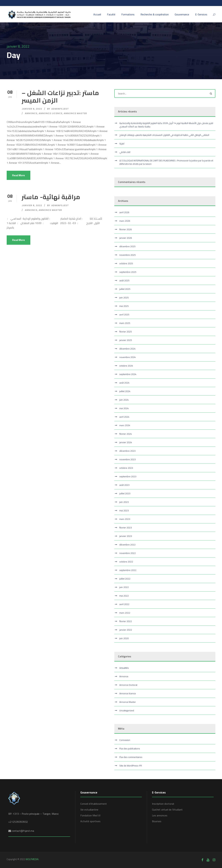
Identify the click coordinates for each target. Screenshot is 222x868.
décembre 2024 (127, 349)
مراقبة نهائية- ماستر (51, 197)
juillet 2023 (125, 493)
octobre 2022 (126, 562)
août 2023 (124, 485)
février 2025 (126, 332)
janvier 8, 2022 (32, 109)
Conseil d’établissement (94, 804)
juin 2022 (124, 587)
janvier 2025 (126, 340)
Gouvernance (182, 15)
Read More (18, 175)
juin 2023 (124, 502)
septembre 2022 (128, 570)
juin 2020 (124, 638)
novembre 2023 (127, 459)
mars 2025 (125, 323)
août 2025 (124, 280)
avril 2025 (124, 315)
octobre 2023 (126, 468)
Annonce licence (50, 113)
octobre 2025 (126, 263)
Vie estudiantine (89, 810)
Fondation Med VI (90, 815)
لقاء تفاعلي (125, 152)
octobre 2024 (126, 366)
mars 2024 (125, 425)
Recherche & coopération (155, 15)
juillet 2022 (125, 579)
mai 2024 (124, 408)
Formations (128, 15)
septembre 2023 (128, 476)
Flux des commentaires (131, 757)
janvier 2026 (126, 238)
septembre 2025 (128, 272)
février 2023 (126, 528)
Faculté (111, 15)
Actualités (124, 668)
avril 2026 (124, 212)
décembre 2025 (127, 246)
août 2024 (124, 383)
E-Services (201, 15)
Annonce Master (75, 113)
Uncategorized (127, 710)
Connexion (125, 740)
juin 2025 (124, 298)
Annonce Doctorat (128, 685)
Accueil (97, 15)
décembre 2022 (127, 545)
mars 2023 (125, 519)
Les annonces (160, 815)
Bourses (157, 821)
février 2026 (126, 229)
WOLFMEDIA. (32, 859)
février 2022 (126, 621)
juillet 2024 (125, 391)
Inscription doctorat (163, 804)
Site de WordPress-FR (131, 766)
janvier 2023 (126, 536)
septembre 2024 (128, 374)
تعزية (122, 143)
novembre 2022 (127, 553)
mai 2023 (124, 511)
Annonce (31, 113)
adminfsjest (60, 109)
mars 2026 (125, 221)
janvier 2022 (126, 630)
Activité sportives (90, 821)
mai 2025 (124, 306)
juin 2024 (124, 400)
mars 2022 (125, 613)
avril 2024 (124, 417)
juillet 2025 (125, 289)
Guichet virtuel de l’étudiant (167, 810)
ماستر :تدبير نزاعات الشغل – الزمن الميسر (60, 96)
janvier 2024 (126, 442)
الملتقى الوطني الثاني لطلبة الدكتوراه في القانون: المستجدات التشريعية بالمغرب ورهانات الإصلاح (164, 135)
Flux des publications (130, 749)
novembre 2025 (127, 255)
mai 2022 (124, 596)
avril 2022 (124, 604)
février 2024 (126, 434)
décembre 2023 (127, 451)
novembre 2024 (127, 357)
